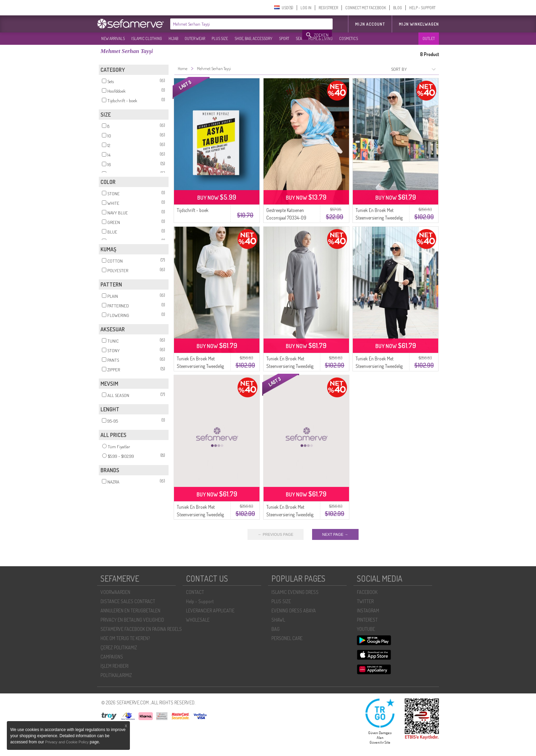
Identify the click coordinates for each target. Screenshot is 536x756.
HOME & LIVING (320, 38)
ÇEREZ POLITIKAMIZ (119, 647)
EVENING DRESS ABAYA (294, 611)
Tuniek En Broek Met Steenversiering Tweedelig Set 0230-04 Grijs (290, 366)
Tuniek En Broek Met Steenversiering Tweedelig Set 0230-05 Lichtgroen (379, 218)
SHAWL (278, 620)
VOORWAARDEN (115, 592)
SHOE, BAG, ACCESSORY (253, 38)
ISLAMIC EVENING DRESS (295, 592)
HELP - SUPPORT (422, 8)
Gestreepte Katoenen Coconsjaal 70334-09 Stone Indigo (286, 218)
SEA (299, 38)
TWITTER (365, 601)
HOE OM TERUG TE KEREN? (125, 638)
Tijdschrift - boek (193, 210)
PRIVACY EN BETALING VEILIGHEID (132, 620)
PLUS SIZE (220, 38)
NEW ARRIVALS (113, 38)
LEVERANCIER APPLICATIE (210, 611)
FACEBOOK (367, 592)
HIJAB (173, 38)
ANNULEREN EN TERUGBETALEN (130, 611)
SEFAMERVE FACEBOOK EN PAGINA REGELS (141, 629)
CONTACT (195, 592)
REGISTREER (328, 8)
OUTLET (429, 38)
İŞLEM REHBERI (115, 666)
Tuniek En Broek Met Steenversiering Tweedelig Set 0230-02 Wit (200, 366)
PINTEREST (367, 620)
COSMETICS (349, 38)
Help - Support (200, 601)
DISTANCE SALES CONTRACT (128, 601)
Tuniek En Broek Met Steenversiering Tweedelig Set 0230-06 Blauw (200, 514)
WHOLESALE (198, 620)
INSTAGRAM (368, 611)
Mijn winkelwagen (419, 24)
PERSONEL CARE (287, 638)
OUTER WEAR (195, 38)
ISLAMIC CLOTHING (147, 38)
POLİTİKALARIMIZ (116, 675)
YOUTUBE (366, 629)
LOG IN (306, 8)
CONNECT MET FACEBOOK (366, 8)
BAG (276, 629)
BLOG (398, 8)
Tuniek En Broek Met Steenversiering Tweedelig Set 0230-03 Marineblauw (291, 514)
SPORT (284, 38)
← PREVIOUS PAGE (276, 534)
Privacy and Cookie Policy (67, 742)
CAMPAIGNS (112, 657)
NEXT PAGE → (335, 534)
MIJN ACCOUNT (370, 24)
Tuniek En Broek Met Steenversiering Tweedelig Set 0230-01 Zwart (379, 366)
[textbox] (237, 24)
